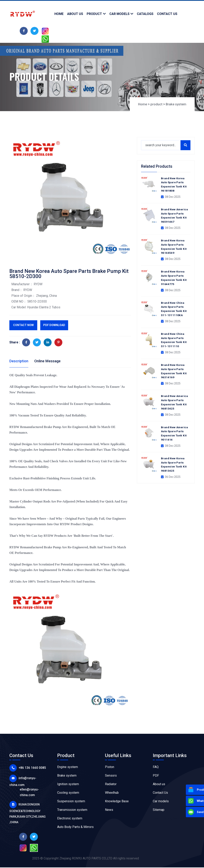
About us (159, 785)
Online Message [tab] (50, 361)
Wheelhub (112, 793)
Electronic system (70, 819)
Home (59, 14)
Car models (119, 14)
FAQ (156, 768)
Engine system (68, 768)
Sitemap (159, 810)
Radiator (111, 785)
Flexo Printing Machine (169, 819)
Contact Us (160, 793)
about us (75, 14)
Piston (110, 768)
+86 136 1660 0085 (29, 768)
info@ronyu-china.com (33, 778)
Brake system (175, 104)
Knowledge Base (117, 802)
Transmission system (72, 810)
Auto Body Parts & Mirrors (75, 827)
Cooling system (68, 793)
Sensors (111, 776)
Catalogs (145, 14)
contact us (167, 14)
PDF (156, 776)
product (94, 14)
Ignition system (68, 785)
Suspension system (71, 802)
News (109, 810)
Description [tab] (20, 361)
